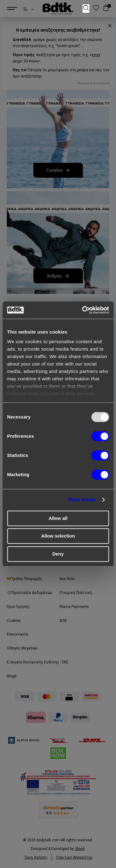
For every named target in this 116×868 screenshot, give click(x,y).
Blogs (12, 676)
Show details (82, 500)
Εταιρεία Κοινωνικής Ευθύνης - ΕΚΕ (38, 662)
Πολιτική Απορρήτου (74, 857)
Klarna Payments (74, 607)
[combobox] (23, 9)
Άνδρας (58, 276)
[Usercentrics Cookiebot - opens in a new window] (83, 310)
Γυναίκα (58, 170)
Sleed (80, 849)
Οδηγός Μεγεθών (22, 648)
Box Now (67, 579)
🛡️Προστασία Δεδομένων (30, 593)
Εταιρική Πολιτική (76, 593)
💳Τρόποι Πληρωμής (25, 579)
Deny (58, 554)
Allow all (58, 518)
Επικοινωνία (17, 634)
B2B (63, 621)
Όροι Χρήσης (18, 607)
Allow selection (58, 536)
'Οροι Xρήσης (36, 857)
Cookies (14, 621)
